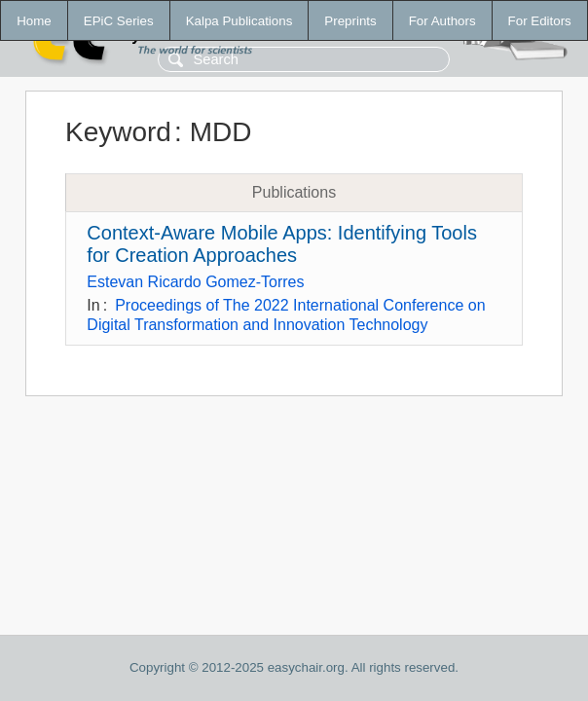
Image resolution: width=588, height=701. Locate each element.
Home (34, 21)
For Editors (540, 21)
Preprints (350, 21)
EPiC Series (119, 21)
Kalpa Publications (239, 21)
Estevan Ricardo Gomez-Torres (195, 282)
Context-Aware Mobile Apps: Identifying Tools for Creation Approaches (282, 244)
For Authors (442, 21)
